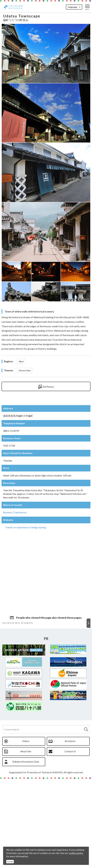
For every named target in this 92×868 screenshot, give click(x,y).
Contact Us (70, 840)
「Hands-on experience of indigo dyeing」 (26, 527)
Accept (10, 862)
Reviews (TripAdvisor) (15, 512)
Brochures (70, 830)
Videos (26, 830)
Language (72, 7)
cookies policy (76, 853)
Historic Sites (25, 371)
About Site (26, 840)
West (21, 361)
